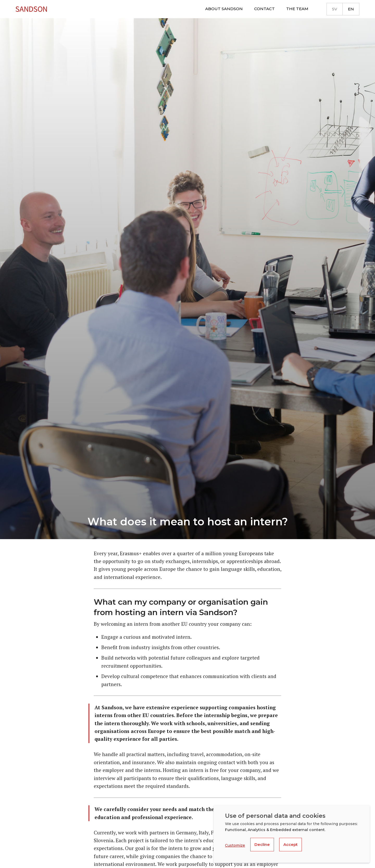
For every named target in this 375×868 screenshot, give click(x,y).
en (351, 9)
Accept (290, 844)
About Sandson (224, 9)
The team (297, 9)
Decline (262, 844)
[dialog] (292, 834)
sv (335, 9)
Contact (264, 9)
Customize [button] (235, 845)
